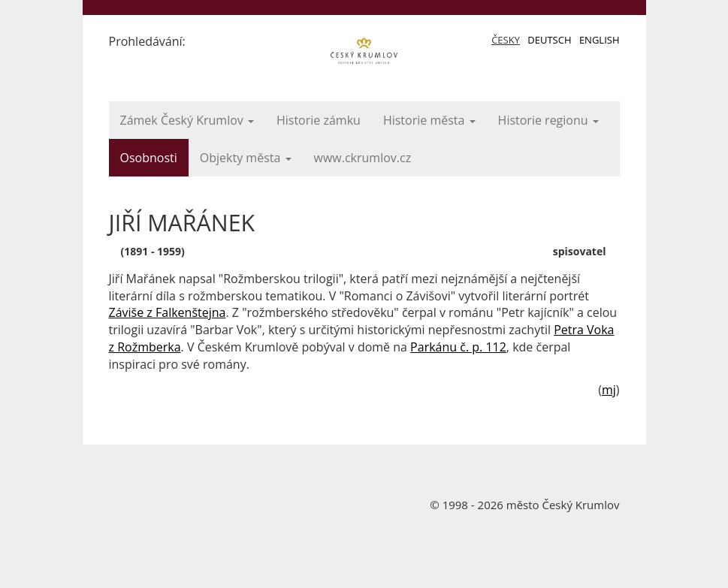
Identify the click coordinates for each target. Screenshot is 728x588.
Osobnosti (149, 158)
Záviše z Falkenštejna (168, 312)
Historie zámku (319, 120)
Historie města (429, 120)
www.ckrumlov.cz (363, 158)
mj (609, 390)
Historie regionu (548, 120)
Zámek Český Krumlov (187, 120)
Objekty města (246, 158)
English (600, 40)
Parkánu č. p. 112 (458, 347)
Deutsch (549, 40)
